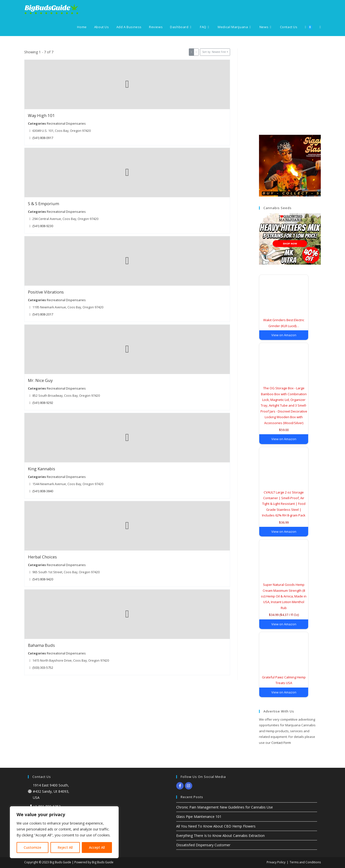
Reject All (65, 847)
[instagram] (189, 786)
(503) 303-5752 (43, 668)
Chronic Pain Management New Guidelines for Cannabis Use (225, 807)
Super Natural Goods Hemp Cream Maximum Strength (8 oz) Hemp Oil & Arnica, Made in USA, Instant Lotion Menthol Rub (284, 596)
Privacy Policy (276, 862)
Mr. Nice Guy (40, 380)
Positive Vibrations (46, 292)
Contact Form (281, 743)
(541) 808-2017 (43, 314)
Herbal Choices (42, 557)
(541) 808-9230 (43, 226)
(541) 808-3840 (43, 491)
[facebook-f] (181, 786)
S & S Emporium (43, 204)
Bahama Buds (41, 645)
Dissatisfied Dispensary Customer (203, 845)
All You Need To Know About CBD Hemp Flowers (216, 826)
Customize (32, 847)
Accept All (97, 847)
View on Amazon (284, 335)
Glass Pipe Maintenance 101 (199, 817)
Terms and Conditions (305, 862)
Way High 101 (41, 115)
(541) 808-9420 (43, 579)
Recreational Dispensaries (66, 123)
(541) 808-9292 (43, 403)
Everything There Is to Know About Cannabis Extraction (220, 836)
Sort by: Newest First (214, 52)
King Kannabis (42, 469)
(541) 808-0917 (43, 138)
